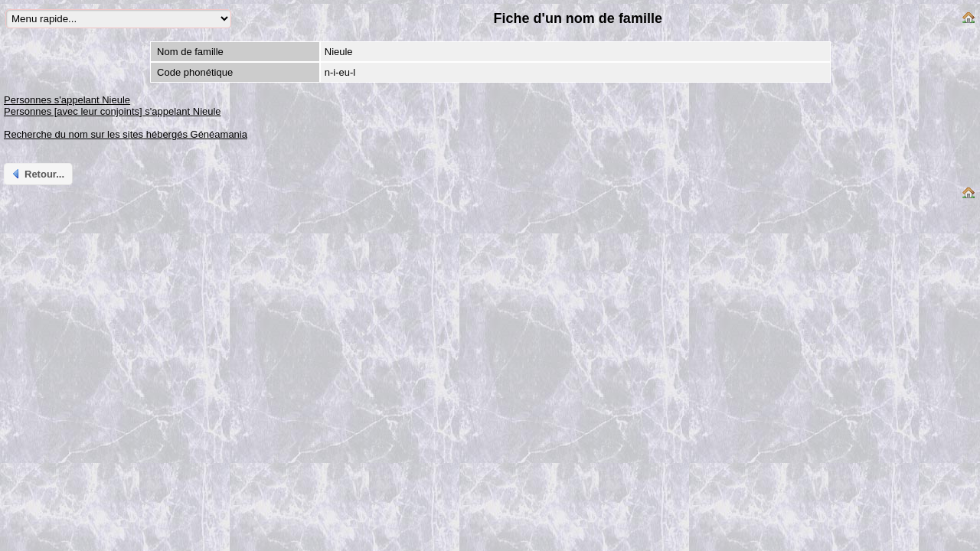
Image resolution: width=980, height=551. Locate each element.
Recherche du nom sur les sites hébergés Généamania (126, 134)
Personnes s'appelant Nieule (67, 100)
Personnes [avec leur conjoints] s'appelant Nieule (113, 111)
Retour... (37, 174)
